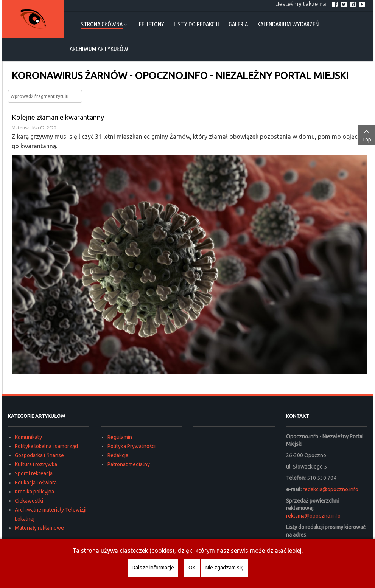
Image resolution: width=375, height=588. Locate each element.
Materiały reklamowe (39, 528)
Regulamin (120, 437)
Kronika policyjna (34, 492)
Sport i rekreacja (34, 473)
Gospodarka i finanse (39, 455)
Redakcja (118, 455)
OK (192, 568)
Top (366, 135)
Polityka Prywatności (131, 446)
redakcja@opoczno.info (331, 489)
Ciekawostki (29, 501)
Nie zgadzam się (225, 568)
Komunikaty (28, 437)
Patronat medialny (129, 464)
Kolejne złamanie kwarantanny (58, 117)
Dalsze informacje (153, 568)
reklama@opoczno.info (313, 516)
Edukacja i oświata (36, 483)
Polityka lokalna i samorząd (46, 446)
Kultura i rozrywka (36, 464)
